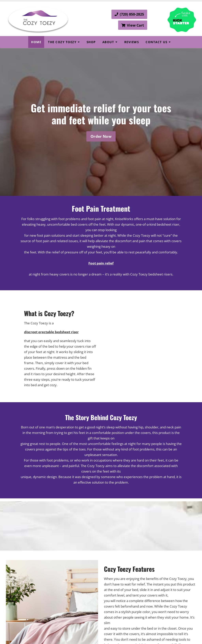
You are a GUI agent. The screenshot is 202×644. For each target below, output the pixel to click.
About (108, 42)
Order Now (101, 136)
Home (36, 42)
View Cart (133, 25)
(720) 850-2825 (129, 14)
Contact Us (156, 42)
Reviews (132, 42)
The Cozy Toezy (62, 42)
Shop (91, 42)
